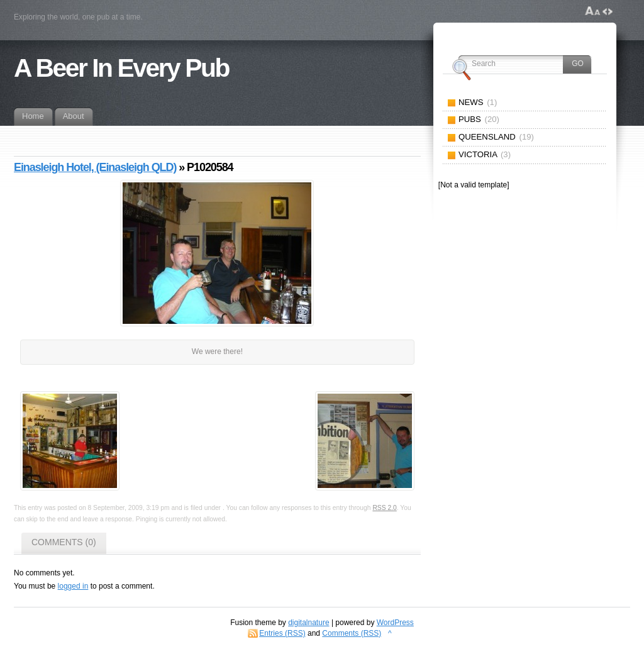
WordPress (395, 623)
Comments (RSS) (352, 633)
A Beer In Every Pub (121, 68)
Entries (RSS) (282, 633)
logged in (73, 586)
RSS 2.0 (384, 508)
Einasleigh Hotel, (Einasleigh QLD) (95, 167)
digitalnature (308, 623)
